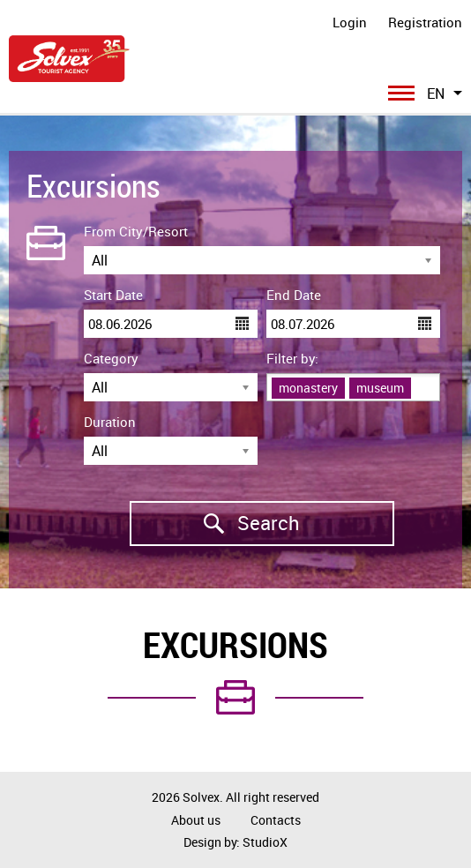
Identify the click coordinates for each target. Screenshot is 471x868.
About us (196, 820)
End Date (294, 295)
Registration (425, 22)
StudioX (265, 842)
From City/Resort (136, 231)
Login (350, 22)
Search (215, 523)
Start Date (113, 295)
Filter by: (292, 358)
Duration (110, 422)
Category (111, 358)
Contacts (276, 820)
